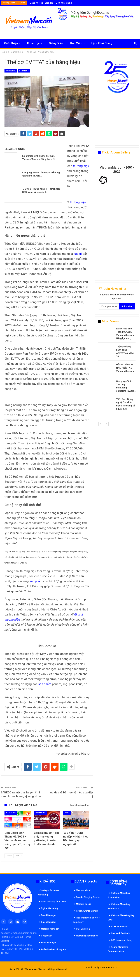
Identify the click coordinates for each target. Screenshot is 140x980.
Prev (9, 856)
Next (19, 856)
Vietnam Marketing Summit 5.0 (119, 906)
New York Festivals (120, 933)
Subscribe (127, 306)
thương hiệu (81, 166)
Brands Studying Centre (88, 897)
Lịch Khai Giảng (64, 3)
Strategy (24, 71)
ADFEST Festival (119, 927)
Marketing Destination (87, 936)
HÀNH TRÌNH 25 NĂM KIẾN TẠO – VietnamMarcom (125, 368)
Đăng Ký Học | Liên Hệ (41, 3)
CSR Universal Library (122, 940)
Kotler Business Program (53, 949)
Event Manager (49, 943)
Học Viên (76, 43)
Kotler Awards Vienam (87, 911)
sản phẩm (36, 581)
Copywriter (46, 936)
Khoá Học (33, 43)
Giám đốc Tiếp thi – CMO (53, 902)
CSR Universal (83, 929)
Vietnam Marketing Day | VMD (122, 918)
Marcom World (83, 890)
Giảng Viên (56, 43)
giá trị (78, 254)
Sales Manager (49, 922)
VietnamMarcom (109, 968)
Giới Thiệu (11, 43)
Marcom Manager (50, 929)
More (95, 43)
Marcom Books (84, 904)
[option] (117, 369)
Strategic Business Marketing (49, 893)
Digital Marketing (49, 908)
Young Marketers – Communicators (119, 949)
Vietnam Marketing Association (119, 895)
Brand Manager (49, 915)
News (67, 813)
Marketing (11, 71)
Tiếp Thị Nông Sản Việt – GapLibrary (87, 920)
